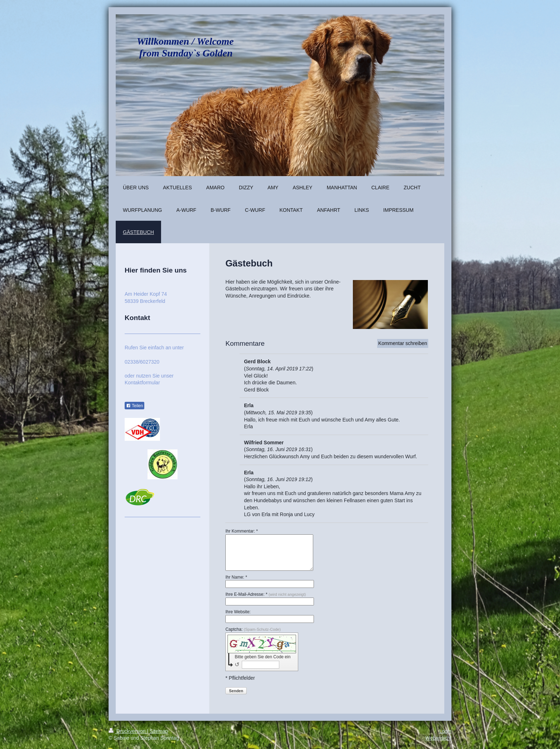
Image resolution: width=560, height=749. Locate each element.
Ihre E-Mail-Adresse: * (266, 594)
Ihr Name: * (236, 577)
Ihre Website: (238, 612)
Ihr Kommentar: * (242, 531)
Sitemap (159, 731)
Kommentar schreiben (403, 343)
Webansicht (438, 738)
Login (445, 731)
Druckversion (128, 731)
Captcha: (253, 629)
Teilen (134, 406)
